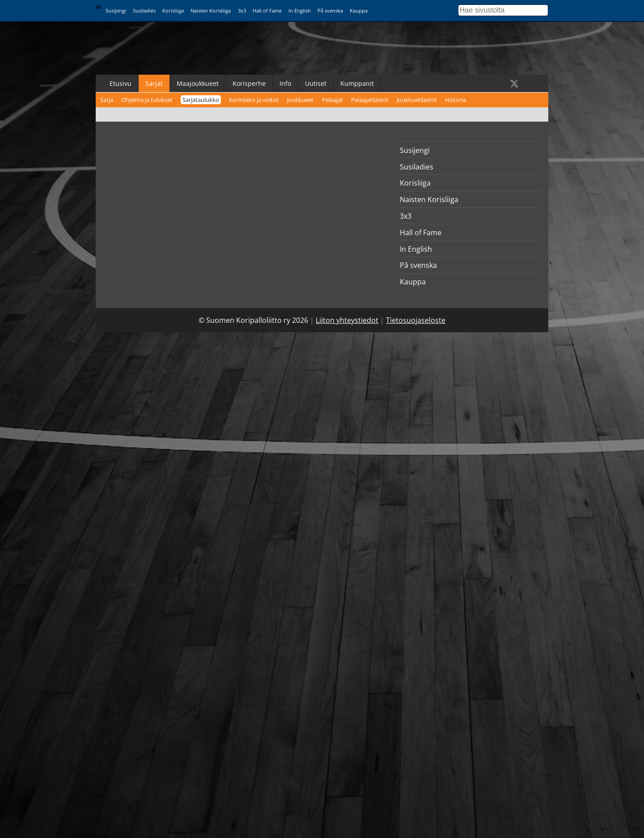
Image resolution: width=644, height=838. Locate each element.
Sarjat (154, 83)
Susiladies (144, 11)
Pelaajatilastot (370, 100)
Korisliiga (173, 11)
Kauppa (359, 11)
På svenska (330, 11)
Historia (455, 100)
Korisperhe (249, 83)
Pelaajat (333, 100)
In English (300, 11)
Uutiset (316, 83)
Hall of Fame (267, 11)
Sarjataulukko (201, 100)
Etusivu (121, 83)
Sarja (107, 100)
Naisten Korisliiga (211, 11)
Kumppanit (357, 83)
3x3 (242, 11)
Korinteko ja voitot (254, 100)
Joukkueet (300, 100)
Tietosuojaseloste (416, 320)
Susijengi (116, 11)
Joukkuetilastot (417, 100)
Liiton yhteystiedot (347, 320)
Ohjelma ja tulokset (147, 100)
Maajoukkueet (198, 83)
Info (285, 83)
